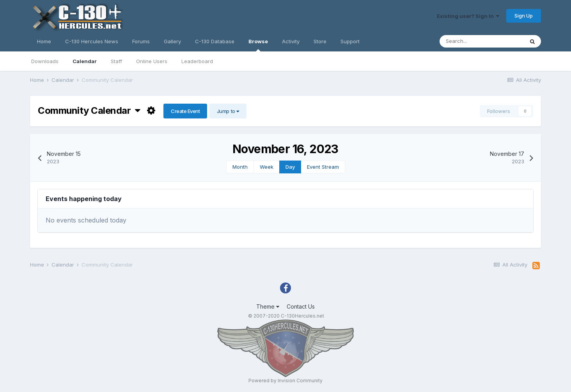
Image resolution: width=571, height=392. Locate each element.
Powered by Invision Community (285, 381)
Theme (268, 306)
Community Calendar (89, 110)
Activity (291, 41)
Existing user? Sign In (468, 16)
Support (350, 41)
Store (320, 41)
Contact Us (301, 306)
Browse (258, 45)
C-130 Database (215, 41)
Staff (116, 61)
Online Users (152, 61)
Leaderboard (197, 61)
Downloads (45, 61)
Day (290, 167)
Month (240, 167)
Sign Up (524, 16)
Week (267, 167)
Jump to (228, 111)
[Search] (482, 41)
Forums (141, 41)
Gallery (172, 41)
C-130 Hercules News (92, 41)
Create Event (185, 111)
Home (44, 41)
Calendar (85, 61)
